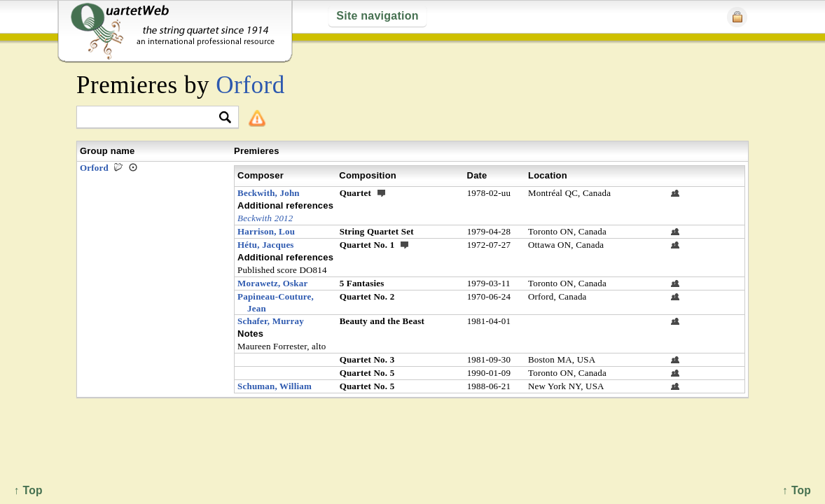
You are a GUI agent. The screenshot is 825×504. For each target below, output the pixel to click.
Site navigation (377, 16)
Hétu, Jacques (266, 245)
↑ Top (797, 490)
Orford (250, 85)
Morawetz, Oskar (272, 283)
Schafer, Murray (271, 321)
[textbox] (152, 118)
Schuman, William (275, 386)
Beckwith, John (269, 193)
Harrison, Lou (266, 231)
